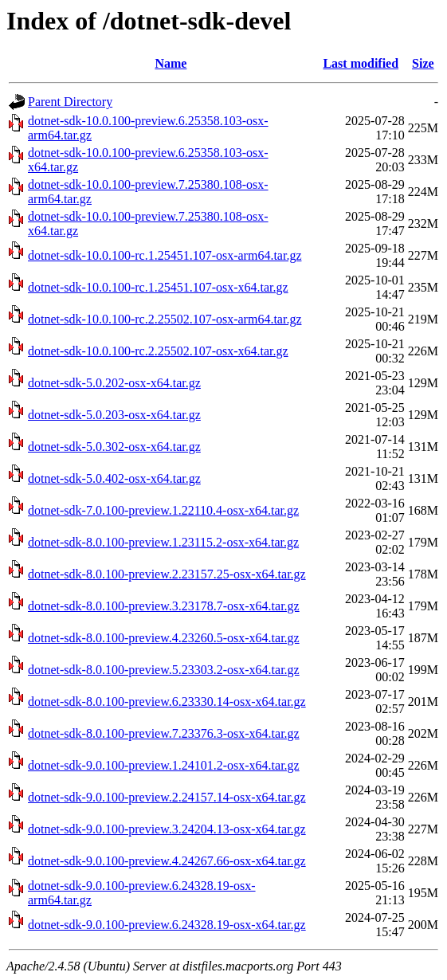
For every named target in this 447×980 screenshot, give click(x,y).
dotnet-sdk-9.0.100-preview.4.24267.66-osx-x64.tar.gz (167, 861)
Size (423, 63)
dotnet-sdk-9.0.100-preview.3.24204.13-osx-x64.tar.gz (167, 829)
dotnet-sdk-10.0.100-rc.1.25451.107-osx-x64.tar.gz (158, 287)
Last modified (361, 63)
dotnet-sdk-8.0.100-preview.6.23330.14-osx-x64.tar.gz (167, 702)
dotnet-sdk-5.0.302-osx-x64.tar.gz (114, 447)
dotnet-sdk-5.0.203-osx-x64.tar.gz (114, 415)
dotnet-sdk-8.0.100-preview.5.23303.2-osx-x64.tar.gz (164, 670)
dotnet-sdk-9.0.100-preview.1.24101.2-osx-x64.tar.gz (164, 765)
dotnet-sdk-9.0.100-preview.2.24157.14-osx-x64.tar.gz (167, 797)
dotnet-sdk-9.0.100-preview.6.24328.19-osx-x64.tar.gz (167, 925)
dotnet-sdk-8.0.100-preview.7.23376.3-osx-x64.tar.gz (164, 733)
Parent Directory (70, 102)
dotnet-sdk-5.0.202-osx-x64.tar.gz (114, 383)
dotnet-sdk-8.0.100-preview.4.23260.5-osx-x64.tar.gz (164, 638)
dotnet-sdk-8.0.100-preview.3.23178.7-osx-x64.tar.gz (164, 606)
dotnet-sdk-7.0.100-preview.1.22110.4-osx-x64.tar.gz (163, 510)
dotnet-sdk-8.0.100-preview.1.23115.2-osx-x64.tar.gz (163, 542)
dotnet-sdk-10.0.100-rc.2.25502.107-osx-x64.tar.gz (158, 351)
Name (171, 63)
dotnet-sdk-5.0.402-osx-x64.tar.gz (114, 478)
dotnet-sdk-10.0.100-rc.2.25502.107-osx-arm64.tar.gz (165, 319)
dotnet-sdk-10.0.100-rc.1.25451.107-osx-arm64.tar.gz (165, 255)
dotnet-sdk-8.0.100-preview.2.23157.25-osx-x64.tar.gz (167, 574)
